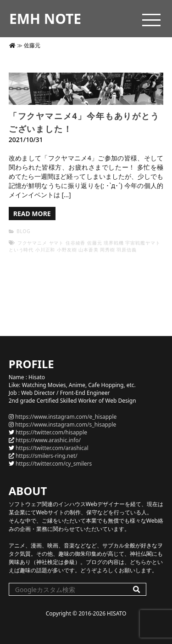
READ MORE (32, 214)
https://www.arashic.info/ (48, 440)
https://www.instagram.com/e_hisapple (66, 417)
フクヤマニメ (32, 243)
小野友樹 (67, 250)
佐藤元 (95, 243)
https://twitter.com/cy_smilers (54, 464)
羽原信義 (127, 250)
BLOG (23, 231)
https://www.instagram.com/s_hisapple (66, 425)
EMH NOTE (45, 19)
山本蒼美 (89, 250)
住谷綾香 (76, 243)
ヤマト (57, 243)
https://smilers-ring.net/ (47, 456)
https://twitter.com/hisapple (51, 432)
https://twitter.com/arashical (52, 448)
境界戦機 (114, 243)
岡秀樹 (108, 250)
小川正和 (45, 250)
